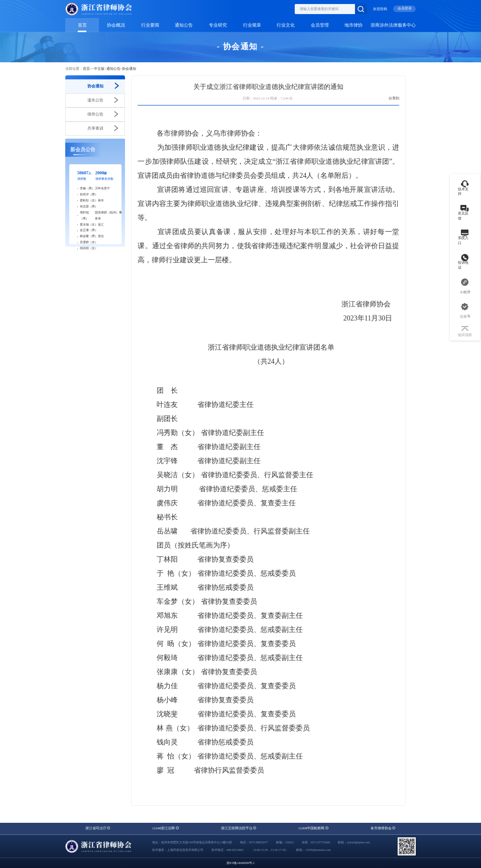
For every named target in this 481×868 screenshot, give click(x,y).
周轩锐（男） (84, 215)
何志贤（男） (89, 206)
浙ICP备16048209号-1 (240, 863)
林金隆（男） (89, 236)
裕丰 (101, 200)
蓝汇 (101, 225)
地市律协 (353, 25)
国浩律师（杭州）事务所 (108, 215)
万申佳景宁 (102, 188)
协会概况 (116, 25)
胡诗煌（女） (89, 248)
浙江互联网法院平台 (239, 828)
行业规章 (252, 25)
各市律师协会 (383, 828)
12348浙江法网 (166, 828)
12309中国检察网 (314, 828)
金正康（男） (89, 230)
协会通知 (129, 69)
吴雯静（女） (89, 242)
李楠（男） (87, 188)
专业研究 (218, 25)
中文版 (99, 69)
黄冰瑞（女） (89, 225)
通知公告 (184, 25)
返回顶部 (465, 332)
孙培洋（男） (89, 194)
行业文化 (286, 25)
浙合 (101, 236)
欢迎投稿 (380, 9)
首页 (82, 25)
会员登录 (405, 9)
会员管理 (320, 25)
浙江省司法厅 (98, 828)
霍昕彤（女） (89, 200)
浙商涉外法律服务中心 (393, 25)
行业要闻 (150, 25)
